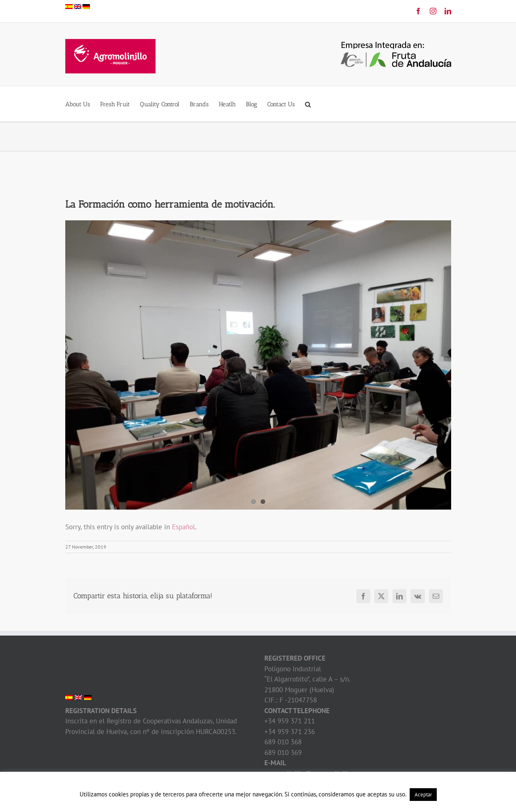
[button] (308, 104)
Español (183, 527)
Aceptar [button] (423, 795)
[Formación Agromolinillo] (258, 365)
